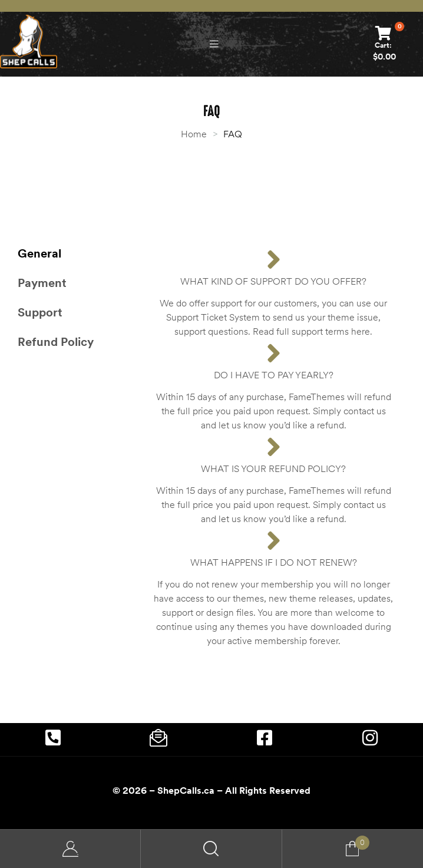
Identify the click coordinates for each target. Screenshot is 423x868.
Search (211, 849)
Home (194, 134)
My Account (70, 849)
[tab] (78, 253)
